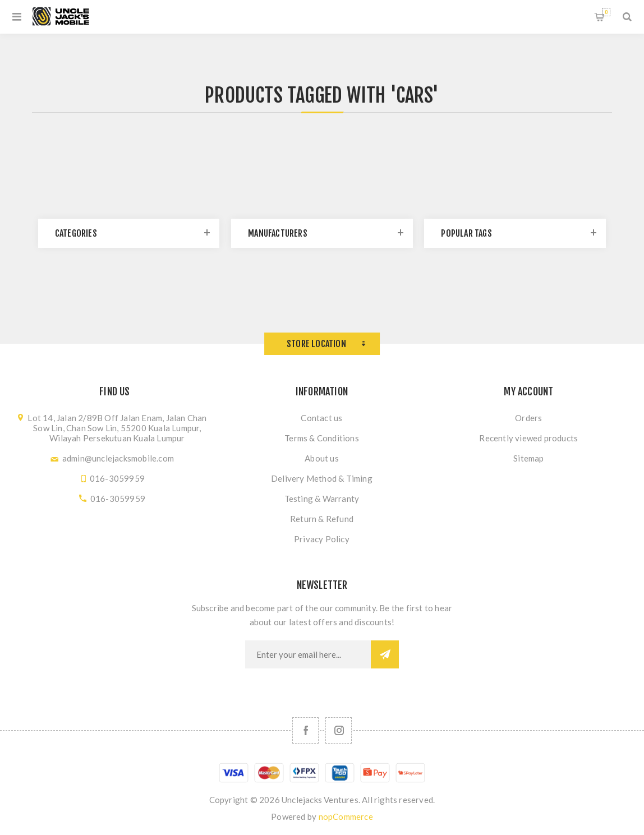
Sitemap (528, 458)
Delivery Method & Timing (322, 478)
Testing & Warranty (322, 499)
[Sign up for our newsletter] (308, 654)
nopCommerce (346, 816)
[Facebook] (305, 730)
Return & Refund (322, 519)
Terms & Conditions (322, 438)
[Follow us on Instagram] (339, 730)
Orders (528, 418)
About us (322, 458)
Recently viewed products (528, 438)
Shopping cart (606, 12)
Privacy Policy (322, 539)
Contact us (321, 418)
